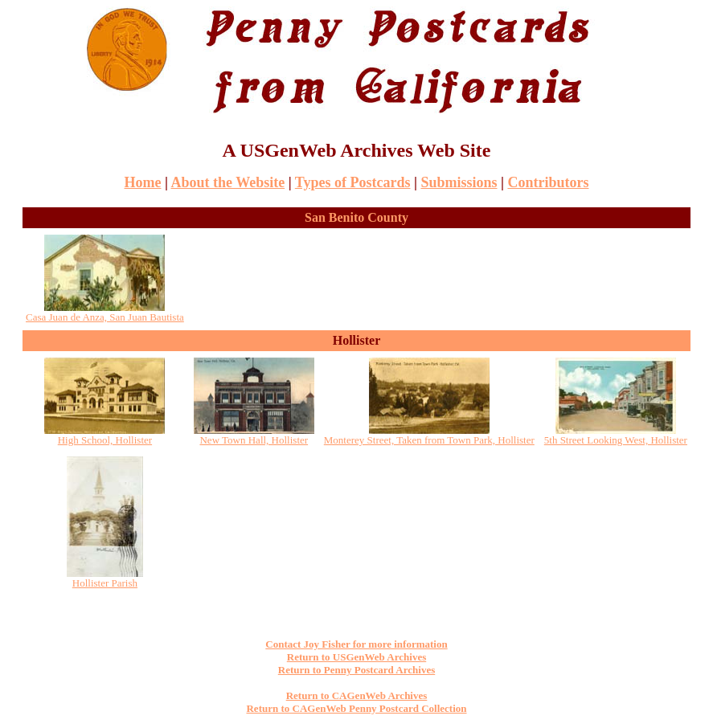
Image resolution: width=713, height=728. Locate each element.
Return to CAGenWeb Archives (357, 695)
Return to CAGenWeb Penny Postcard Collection (356, 708)
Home (143, 182)
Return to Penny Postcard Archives (356, 670)
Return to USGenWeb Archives (356, 657)
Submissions (459, 182)
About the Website (227, 182)
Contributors (548, 182)
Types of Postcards (353, 182)
